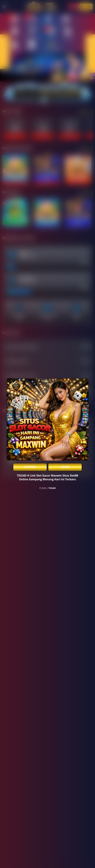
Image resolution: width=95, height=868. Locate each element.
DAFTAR (30, 467)
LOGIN (65, 467)
